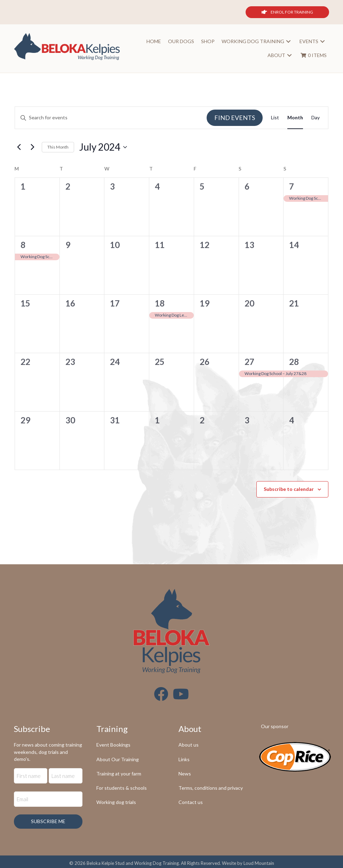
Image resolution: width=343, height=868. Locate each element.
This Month (58, 147)
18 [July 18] (160, 304)
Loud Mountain (259, 859)
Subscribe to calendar (289, 489)
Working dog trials (116, 803)
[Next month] (32, 148)
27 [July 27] (249, 362)
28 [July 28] (294, 362)
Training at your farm (119, 774)
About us (189, 745)
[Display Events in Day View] (316, 118)
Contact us (191, 803)
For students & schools (122, 788)
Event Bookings (113, 745)
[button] (287, 42)
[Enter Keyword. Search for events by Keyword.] (111, 118)
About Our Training (118, 760)
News (185, 774)
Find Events (235, 118)
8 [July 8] (23, 245)
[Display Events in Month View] (295, 118)
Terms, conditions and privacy (211, 788)
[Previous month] (19, 148)
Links (184, 760)
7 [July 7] (292, 187)
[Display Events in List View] (275, 118)
